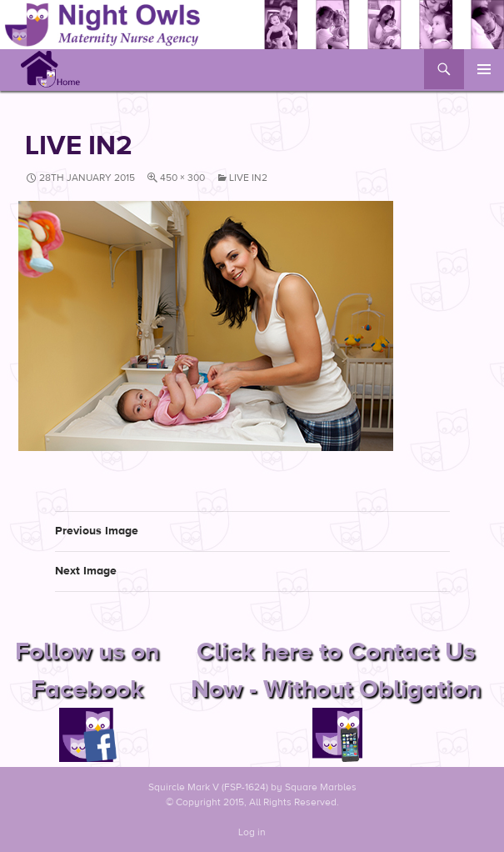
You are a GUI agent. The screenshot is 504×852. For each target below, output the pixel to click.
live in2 (248, 178)
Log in (252, 832)
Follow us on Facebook (87, 692)
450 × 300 (182, 178)
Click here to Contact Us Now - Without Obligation (336, 692)
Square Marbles (321, 787)
